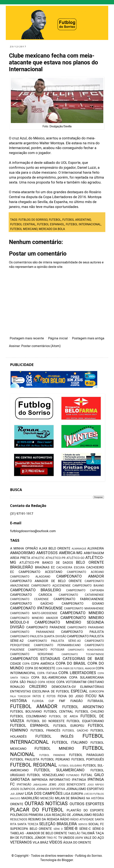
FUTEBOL (55, 220)
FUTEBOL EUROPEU (69, 726)
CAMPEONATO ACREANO (85, 572)
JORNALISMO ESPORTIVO (85, 789)
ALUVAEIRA (96, 548)
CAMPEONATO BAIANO (88, 586)
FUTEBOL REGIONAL (34, 765)
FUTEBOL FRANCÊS (45, 730)
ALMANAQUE (79, 549)
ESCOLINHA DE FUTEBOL (51, 691)
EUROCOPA (97, 692)
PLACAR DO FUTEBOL (37, 810)
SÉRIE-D (98, 829)
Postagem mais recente (27, 338)
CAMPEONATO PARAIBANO (86, 627)
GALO (99, 775)
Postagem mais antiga (88, 338)
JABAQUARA (40, 785)
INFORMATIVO (60, 780)
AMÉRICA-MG (71, 553)
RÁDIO (65, 819)
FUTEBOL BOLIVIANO (26, 711)
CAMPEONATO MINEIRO (82, 613)
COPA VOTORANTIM (71, 682)
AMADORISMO (23, 553)
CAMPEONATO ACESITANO (40, 572)
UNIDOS (69, 838)
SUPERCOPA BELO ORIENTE (31, 829)
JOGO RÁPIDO (96, 785)
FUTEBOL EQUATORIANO (85, 721)
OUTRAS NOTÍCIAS (46, 803)
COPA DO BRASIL (71, 663)
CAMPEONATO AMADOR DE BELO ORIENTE (46, 581)
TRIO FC (52, 838)
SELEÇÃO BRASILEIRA (58, 824)
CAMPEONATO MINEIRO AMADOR (34, 618)
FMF (62, 701)
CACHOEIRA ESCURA (71, 567)
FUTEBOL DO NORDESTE (46, 721)
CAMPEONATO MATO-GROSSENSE (34, 613)
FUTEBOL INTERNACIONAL (83, 224)
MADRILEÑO (30, 798)
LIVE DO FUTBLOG (94, 794)
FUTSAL (87, 775)
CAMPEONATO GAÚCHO (32, 604)
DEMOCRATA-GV (64, 687)
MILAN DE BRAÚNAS (70, 798)
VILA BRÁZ (41, 842)
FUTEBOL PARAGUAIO (86, 755)
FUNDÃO (77, 701)
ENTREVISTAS (21, 691)
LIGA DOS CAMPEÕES (44, 793)
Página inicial (58, 338)
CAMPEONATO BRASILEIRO (36, 590)
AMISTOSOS (47, 553)
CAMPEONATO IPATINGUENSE (36, 608)
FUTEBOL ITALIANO (70, 742)
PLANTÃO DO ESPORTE (85, 810)
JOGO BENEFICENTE (72, 785)
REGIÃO (98, 815)
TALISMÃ (88, 833)
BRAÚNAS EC (45, 567)
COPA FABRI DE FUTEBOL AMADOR (75, 668)
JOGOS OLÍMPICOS (23, 789)
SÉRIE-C (85, 829)
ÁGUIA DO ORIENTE (77, 842)
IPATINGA (79, 780)
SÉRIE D (58, 829)
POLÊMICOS (19, 815)
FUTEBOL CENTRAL (23, 224)
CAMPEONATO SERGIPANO (32, 654)
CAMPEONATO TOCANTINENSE (83, 654)
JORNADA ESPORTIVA (50, 789)
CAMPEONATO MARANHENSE (84, 608)
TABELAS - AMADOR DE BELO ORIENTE (39, 833)
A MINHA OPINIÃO (24, 548)
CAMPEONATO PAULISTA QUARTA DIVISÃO (38, 636)
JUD (12, 794)
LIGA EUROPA (73, 794)
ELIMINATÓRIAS (92, 687)
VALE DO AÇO (94, 838)
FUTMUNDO (73, 775)
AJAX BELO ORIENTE (55, 548)
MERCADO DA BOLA (52, 229)
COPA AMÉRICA (43, 664)
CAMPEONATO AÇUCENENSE (51, 586)
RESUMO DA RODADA (44, 819)
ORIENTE (17, 804)
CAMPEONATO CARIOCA (31, 595)
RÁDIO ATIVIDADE (82, 819)
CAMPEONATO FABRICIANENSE (79, 599)
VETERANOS (21, 842)
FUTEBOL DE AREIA (64, 716)
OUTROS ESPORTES (87, 804)
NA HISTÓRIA (95, 798)
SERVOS (83, 824)
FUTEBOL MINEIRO (54, 748)
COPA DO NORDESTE (40, 668)
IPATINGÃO (24, 785)
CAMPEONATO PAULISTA (83, 632)
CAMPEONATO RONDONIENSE (86, 650)
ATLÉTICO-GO (75, 558)
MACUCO (15, 798)
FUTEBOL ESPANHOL (51, 224)
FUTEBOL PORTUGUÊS (88, 759)
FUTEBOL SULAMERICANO (59, 770)
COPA (26, 664)
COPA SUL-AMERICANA (49, 677)
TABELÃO (74, 833)
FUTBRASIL (96, 701)
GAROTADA (20, 779)
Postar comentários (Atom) (41, 346)
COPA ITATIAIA (47, 673)
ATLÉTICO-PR (29, 563)
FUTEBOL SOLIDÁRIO (70, 766)
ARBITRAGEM (94, 553)
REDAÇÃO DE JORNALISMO (72, 815)
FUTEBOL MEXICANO (24, 229)
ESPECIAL (79, 691)
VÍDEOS (56, 842)
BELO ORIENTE (90, 562)
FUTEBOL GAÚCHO (75, 731)
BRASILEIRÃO (22, 567)
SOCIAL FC (96, 824)
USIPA (79, 838)
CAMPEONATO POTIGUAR (46, 650)
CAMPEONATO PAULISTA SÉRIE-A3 (54, 641)
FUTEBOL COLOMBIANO (28, 716)
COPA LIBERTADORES (77, 673)
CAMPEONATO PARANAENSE (32, 632)
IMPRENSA (40, 780)
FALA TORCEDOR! (20, 696)
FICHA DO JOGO (71, 696)
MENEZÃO (47, 798)
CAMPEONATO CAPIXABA (85, 590)
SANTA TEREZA (28, 824)
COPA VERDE (47, 682)
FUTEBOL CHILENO (90, 711)
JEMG (52, 785)
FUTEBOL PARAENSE (52, 755)
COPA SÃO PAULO (23, 682)
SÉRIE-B (71, 828)
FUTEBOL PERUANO (55, 759)
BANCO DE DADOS (58, 563)
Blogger (67, 860)
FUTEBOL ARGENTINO (77, 220)
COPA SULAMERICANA (87, 677)
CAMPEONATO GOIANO (83, 604)
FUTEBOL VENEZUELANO (46, 775)
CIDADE (16, 664)
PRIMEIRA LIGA (40, 815)
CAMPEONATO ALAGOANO (30, 577)
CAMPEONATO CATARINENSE (81, 595)
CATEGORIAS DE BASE (83, 659)
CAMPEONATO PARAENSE (46, 627)
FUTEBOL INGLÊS (54, 736)
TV (60, 838)
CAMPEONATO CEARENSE (29, 599)
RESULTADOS (19, 819)
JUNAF (20, 794)
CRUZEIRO (38, 687)
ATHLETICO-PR (55, 558)
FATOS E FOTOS (44, 696)
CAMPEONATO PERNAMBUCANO (57, 645)
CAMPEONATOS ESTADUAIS (35, 659)
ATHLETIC (38, 558)
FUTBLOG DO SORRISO (33, 220)
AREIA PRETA (20, 558)
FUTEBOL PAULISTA (25, 759)
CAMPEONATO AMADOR (80, 576)
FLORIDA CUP (43, 701)
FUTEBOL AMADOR (34, 706)
